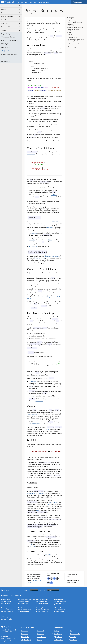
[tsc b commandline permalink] (26, 351)
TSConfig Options (59, 604)
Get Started (11, 6)
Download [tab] (21, 2)
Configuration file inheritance (36, 491)
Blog (71, 628)
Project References (8, 51)
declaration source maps (52, 255)
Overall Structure (73, 37)
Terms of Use (9, 637)
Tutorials (11, 20)
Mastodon (73, 634)
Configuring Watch (7, 58)
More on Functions (42, 596)
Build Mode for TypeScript (74, 29)
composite (70, 24)
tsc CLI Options (6, 47)
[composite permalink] (26, 217)
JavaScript (11, 30)
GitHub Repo (58, 631)
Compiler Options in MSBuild (10, 40)
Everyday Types (5, 596)
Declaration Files (11, 27)
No (74, 47)
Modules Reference (11, 16)
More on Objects (59, 596)
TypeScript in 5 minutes (43, 604)
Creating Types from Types (27, 596)
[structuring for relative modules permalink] (26, 528)
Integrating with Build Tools (9, 54)
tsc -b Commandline (73, 31)
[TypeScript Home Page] (8, 2)
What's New (11, 23)
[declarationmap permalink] (26, 251)
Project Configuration (11, 34)
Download (41, 628)
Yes (69, 47)
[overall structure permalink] (26, 485)
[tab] (27, 2)
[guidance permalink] (26, 480)
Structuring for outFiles (74, 41)
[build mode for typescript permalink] (26, 312)
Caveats (69, 32)
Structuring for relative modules (76, 39)
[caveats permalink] (26, 404)
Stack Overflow (58, 636)
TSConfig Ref (25, 634)
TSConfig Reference (7, 44)
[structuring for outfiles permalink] (26, 548)
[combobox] (81, 2)
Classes (3, 613)
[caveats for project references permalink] (26, 268)
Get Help (56, 628)
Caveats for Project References (75, 27)
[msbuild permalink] (26, 438)
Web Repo (73, 636)
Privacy (3, 637)
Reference (11, 13)
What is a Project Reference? (75, 22)
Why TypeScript (26, 636)
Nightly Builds (5, 61)
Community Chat (75, 631)
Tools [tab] (48, 2)
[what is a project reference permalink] (26, 148)
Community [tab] (41, 2)
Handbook (11, 9)
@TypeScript (58, 634)
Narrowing (4, 604)
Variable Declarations (25, 604)
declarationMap (71, 26)
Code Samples (42, 634)
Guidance (70, 36)
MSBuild (70, 34)
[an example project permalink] (26, 45)
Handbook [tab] (33, 2)
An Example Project (72, 21)
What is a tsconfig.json (8, 37)
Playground (41, 631)
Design (40, 636)
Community (25, 631)
